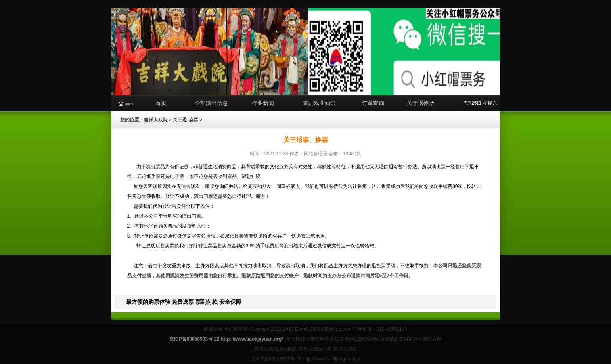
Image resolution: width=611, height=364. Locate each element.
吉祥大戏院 (156, 120)
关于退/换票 (185, 120)
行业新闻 (263, 103)
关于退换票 (421, 103)
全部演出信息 (211, 103)
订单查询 (373, 103)
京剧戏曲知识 (319, 103)
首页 (161, 103)
